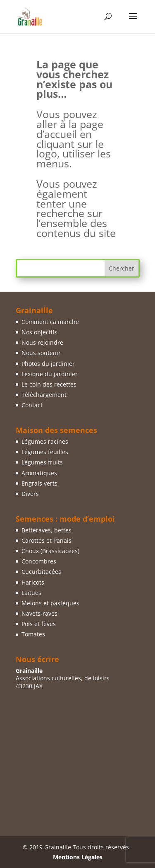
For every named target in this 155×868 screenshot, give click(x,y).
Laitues (31, 593)
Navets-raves (39, 613)
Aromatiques (39, 473)
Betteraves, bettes (46, 530)
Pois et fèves (39, 624)
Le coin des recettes (49, 384)
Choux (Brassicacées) (50, 551)
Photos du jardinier (48, 364)
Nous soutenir (41, 353)
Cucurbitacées (41, 572)
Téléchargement (44, 395)
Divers (30, 494)
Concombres (39, 561)
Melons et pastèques (50, 603)
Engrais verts (39, 483)
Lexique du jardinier (50, 374)
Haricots (33, 582)
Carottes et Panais (46, 540)
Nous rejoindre (42, 342)
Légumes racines (45, 441)
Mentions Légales (78, 857)
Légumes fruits (42, 462)
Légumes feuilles (45, 452)
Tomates (33, 634)
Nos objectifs (39, 332)
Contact (32, 405)
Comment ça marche (50, 322)
